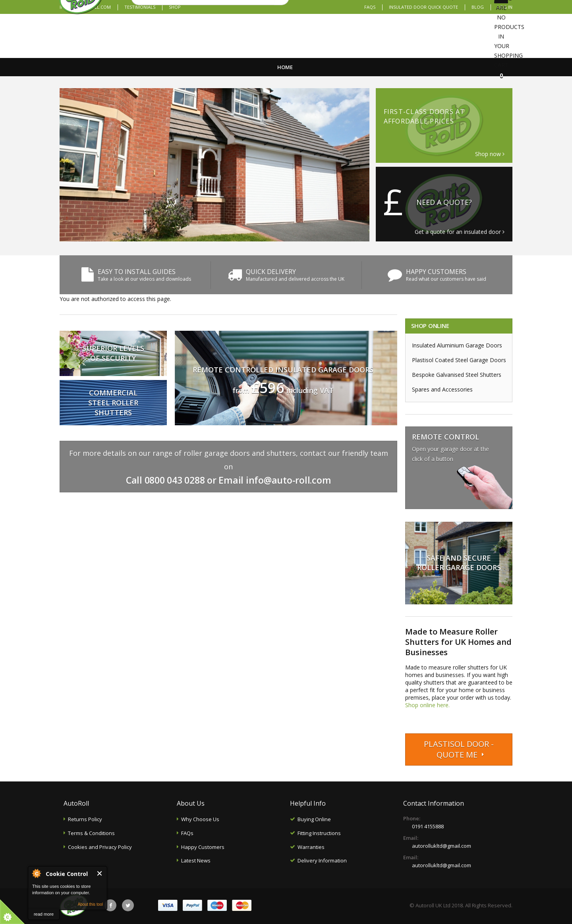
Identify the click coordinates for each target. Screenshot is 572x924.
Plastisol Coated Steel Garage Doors (459, 360)
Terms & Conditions (91, 833)
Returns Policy (85, 819)
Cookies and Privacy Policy (100, 847)
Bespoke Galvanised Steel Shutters (457, 375)
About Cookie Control (36, 873)
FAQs (370, 7)
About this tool (90, 904)
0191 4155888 (428, 826)
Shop (175, 7)
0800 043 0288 (175, 480)
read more (44, 914)
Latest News (196, 860)
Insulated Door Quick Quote (423, 7)
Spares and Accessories (442, 389)
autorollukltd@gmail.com (442, 846)
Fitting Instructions (319, 833)
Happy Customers (203, 847)
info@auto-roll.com (289, 480)
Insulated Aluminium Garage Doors (457, 345)
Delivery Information (322, 860)
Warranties (311, 847)
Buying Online (314, 819)
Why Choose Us (200, 819)
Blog (478, 7)
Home (285, 67)
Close (100, 873)
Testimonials (140, 7)
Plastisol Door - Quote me (459, 749)
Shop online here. (427, 705)
